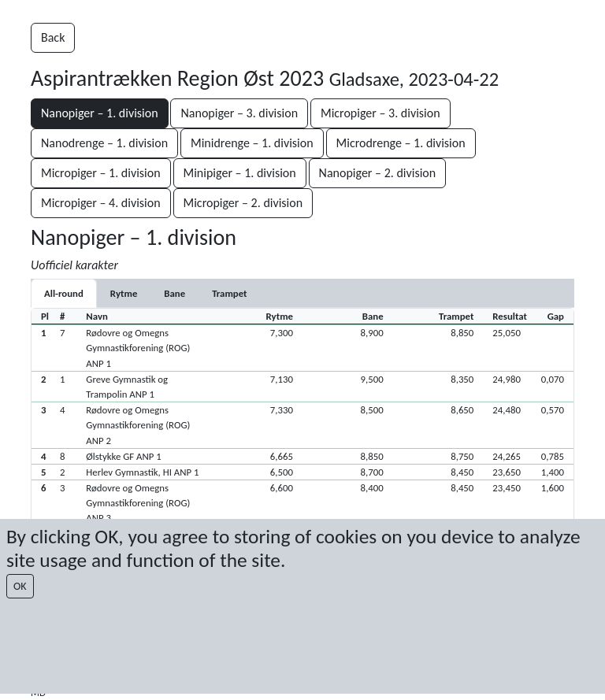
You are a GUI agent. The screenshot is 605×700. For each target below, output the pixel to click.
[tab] (124, 293)
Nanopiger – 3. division (239, 113)
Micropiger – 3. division (380, 113)
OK (20, 586)
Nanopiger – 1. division (100, 113)
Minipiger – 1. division (240, 173)
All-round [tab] (64, 293)
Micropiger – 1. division (101, 173)
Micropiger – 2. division (243, 203)
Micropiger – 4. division (101, 203)
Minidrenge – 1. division (252, 143)
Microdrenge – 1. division (401, 143)
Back (53, 37)
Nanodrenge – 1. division (104, 143)
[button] (302, 348)
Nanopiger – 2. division (378, 173)
